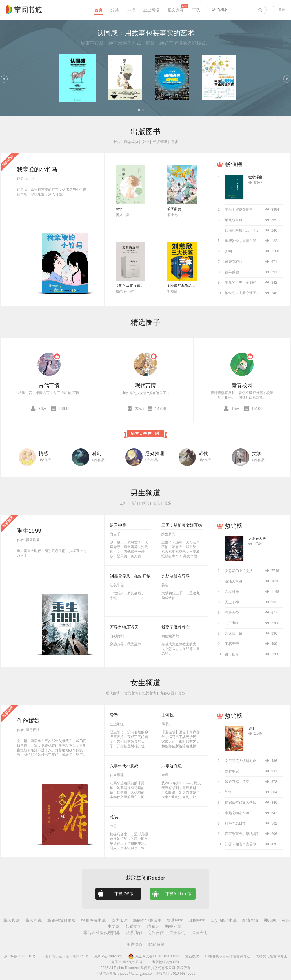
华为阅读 (119, 920)
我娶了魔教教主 (176, 627)
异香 (114, 715)
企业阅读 (151, 10)
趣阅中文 (197, 920)
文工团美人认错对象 (241, 761)
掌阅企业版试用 (147, 920)
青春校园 (242, 385)
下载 (196, 10)
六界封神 (232, 592)
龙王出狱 (232, 623)
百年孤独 (232, 272)
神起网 (270, 920)
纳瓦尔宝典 (234, 220)
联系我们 (134, 933)
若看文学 (133, 926)
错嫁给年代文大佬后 (241, 803)
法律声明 (199, 933)
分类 (115, 10)
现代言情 (145, 385)
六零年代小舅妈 (124, 766)
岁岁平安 (232, 771)
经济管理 (160, 142)
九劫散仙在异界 (176, 576)
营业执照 (192, 956)
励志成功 (131, 142)
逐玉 (252, 728)
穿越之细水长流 (237, 813)
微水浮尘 (255, 177)
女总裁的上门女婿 (239, 571)
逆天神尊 (118, 525)
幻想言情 (149, 693)
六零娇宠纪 (172, 766)
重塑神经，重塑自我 (241, 241)
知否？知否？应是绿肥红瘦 (246, 844)
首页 (99, 10)
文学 (145, 142)
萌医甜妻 (174, 209)
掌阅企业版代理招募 (102, 933)
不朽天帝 (232, 644)
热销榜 (234, 526)
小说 (116, 142)
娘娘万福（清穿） (239, 782)
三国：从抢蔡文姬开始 (182, 525)
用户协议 (134, 944)
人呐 (228, 251)
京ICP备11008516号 (20, 956)
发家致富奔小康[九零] (242, 834)
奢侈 (119, 209)
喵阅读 (153, 926)
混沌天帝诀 (234, 581)
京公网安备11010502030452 (154, 956)
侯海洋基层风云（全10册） (246, 230)
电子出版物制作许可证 (129, 962)
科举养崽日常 (235, 823)
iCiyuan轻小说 (224, 920)
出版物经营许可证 (166, 962)
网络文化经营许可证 (271, 956)
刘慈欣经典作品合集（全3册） (191, 286)
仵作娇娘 (28, 721)
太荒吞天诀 (257, 538)
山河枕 (168, 715)
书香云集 (173, 926)
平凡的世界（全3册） (242, 283)
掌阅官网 (12, 920)
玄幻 (123, 503)
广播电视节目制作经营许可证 (228, 956)
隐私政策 (157, 944)
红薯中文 (175, 920)
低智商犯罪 (234, 262)
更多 (175, 142)
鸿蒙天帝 (232, 613)
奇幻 (134, 503)
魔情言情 (250, 920)
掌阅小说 (34, 920)
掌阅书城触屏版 (61, 920)
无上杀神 (232, 602)
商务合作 (156, 933)
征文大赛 (176, 10)
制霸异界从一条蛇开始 (130, 576)
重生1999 (29, 531)
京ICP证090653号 (108, 956)
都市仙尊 (232, 654)
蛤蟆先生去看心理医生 (242, 293)
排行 (131, 10)
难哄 (114, 817)
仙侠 (157, 503)
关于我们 (177, 933)
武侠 (203, 454)
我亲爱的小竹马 (37, 169)
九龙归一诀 (234, 633)
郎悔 (228, 792)
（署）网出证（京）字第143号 (65, 956)
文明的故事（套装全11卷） (137, 286)
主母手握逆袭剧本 (239, 210)
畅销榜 (234, 164)
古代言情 (49, 385)
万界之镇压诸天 (124, 627)
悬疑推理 (155, 454)
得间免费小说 (93, 920)
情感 (43, 454)
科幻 (97, 454)
